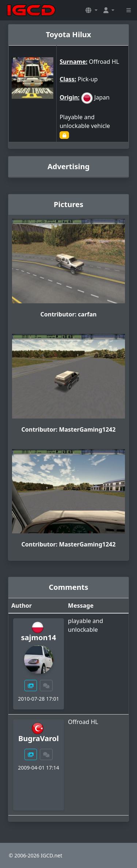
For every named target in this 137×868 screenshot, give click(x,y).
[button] (91, 10)
